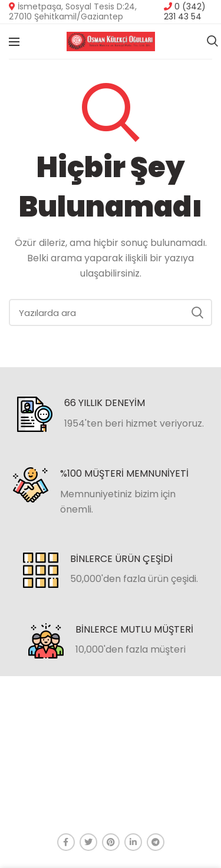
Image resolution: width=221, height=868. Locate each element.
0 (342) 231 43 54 (185, 11)
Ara (197, 312)
